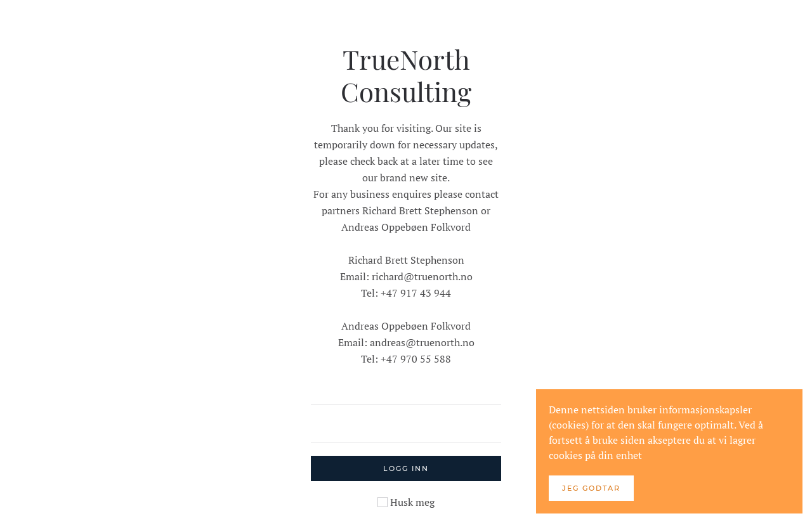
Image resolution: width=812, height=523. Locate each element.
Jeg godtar (591, 488)
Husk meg (406, 502)
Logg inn (406, 468)
